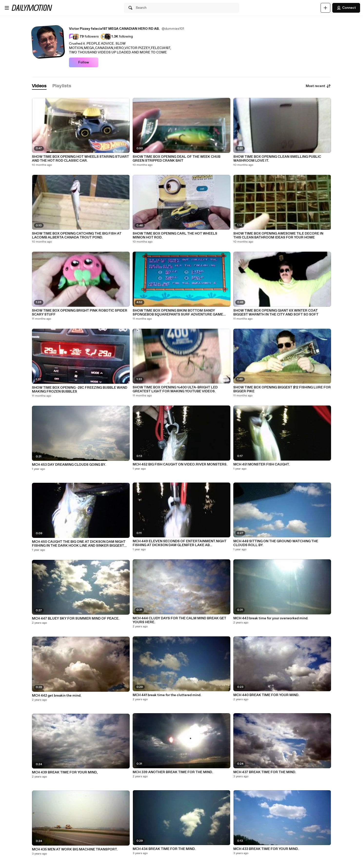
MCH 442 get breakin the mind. (57, 696)
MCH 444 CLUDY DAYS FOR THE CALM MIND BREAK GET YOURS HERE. (179, 620)
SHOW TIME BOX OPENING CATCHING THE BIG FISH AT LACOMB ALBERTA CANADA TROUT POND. (77, 236)
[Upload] (325, 8)
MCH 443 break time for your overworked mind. (271, 618)
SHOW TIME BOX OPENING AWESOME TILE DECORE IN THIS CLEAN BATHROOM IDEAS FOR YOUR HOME (278, 236)
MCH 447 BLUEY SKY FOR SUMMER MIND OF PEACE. (76, 619)
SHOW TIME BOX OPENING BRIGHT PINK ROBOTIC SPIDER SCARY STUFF (80, 313)
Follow (84, 62)
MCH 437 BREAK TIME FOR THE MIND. (265, 772)
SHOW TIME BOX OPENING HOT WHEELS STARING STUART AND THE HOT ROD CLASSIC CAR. (80, 159)
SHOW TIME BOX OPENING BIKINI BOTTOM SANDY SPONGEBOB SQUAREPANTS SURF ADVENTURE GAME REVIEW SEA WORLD (178, 313)
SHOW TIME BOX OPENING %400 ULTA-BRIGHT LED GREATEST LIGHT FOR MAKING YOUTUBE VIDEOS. (175, 389)
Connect (346, 8)
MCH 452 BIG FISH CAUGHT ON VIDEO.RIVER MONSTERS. (180, 464)
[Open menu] (7, 8)
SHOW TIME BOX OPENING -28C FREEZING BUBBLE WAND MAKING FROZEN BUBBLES (80, 390)
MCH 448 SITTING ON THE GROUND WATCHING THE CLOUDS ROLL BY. (276, 543)
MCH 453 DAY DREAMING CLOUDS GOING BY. (69, 465)
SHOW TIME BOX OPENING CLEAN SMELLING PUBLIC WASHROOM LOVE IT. (277, 159)
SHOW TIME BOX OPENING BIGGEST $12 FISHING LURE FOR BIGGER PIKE (282, 389)
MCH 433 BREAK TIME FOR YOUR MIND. (266, 849)
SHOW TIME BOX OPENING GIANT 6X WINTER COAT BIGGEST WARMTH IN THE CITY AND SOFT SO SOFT (276, 313)
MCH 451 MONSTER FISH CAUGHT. (262, 464)
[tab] (39, 86)
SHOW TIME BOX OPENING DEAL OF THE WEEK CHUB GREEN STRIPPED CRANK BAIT (177, 159)
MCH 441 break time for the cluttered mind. (167, 695)
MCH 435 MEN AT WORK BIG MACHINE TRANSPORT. (75, 849)
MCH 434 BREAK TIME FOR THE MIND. (164, 849)
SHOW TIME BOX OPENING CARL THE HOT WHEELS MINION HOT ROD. (175, 236)
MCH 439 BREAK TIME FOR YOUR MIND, (65, 772)
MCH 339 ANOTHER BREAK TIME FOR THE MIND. (173, 772)
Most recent (318, 86)
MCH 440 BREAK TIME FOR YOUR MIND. (266, 695)
